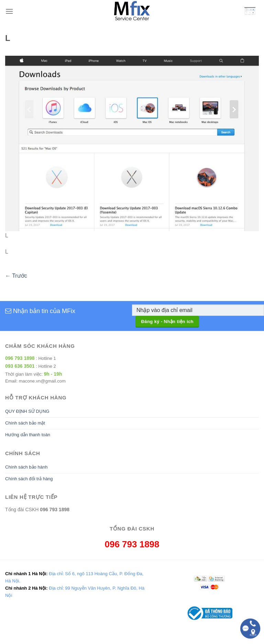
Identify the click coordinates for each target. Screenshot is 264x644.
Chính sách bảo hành (26, 467)
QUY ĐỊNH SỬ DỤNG (27, 411)
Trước (16, 276)
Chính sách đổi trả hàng (29, 479)
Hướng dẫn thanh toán (28, 435)
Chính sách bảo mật (25, 423)
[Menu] (9, 11)
